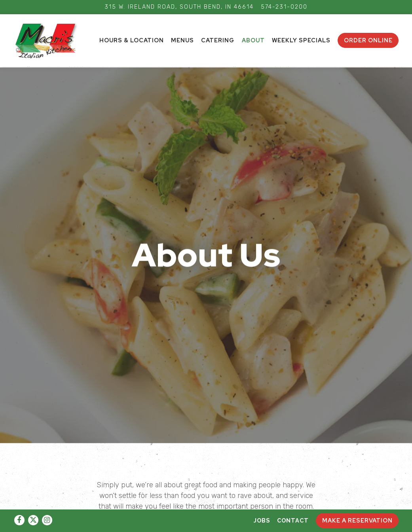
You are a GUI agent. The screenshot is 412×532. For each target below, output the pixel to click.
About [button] (253, 40)
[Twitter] (33, 520)
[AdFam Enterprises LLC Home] (51, 40)
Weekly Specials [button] (301, 40)
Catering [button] (218, 40)
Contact (293, 520)
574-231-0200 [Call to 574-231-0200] (284, 7)
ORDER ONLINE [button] (368, 40)
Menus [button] (182, 40)
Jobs (262, 520)
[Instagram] (47, 520)
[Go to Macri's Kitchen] (179, 7)
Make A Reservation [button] (357, 520)
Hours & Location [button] (132, 40)
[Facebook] (19, 520)
